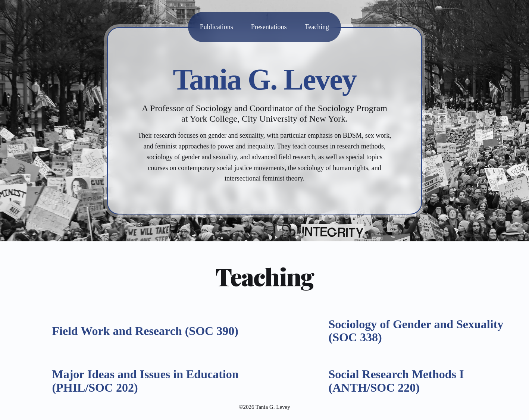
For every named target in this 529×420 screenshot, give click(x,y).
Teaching (317, 27)
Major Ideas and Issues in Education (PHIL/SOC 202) (145, 381)
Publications (217, 27)
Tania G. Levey (264, 79)
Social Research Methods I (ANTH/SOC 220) (396, 381)
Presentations (269, 27)
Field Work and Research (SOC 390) (145, 331)
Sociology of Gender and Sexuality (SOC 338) (416, 331)
